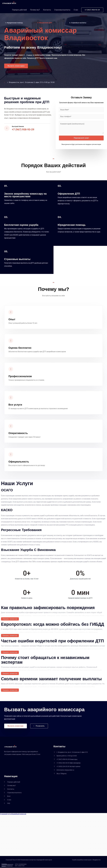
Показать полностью (10, 619)
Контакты (47, 11)
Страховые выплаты (62, 11)
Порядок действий (19, 11)
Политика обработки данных (7, 866)
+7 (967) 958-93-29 (24, 130)
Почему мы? (35, 11)
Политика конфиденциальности (7, 864)
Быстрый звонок (19, 126)
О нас (76, 11)
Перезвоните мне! (81, 138)
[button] (17, 66)
